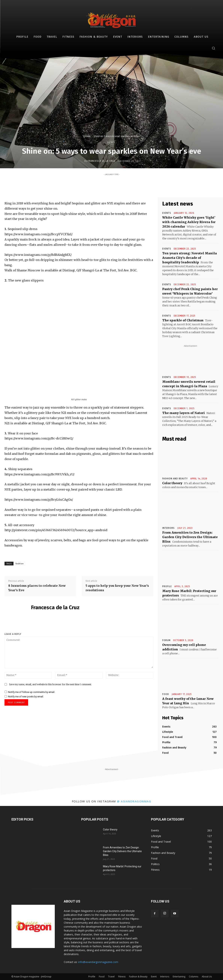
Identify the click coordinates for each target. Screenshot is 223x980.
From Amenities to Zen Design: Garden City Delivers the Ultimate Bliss (190, 537)
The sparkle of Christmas (183, 320)
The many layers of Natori (184, 413)
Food (166, 694)
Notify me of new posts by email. (26, 697)
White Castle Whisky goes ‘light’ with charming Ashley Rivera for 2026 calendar (189, 222)
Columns (194, 977)
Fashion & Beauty (138, 977)
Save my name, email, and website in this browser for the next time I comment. (50, 684)
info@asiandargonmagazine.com (98, 962)
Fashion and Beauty (175, 479)
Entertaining (179, 977)
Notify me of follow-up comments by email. (32, 692)
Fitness (122, 977)
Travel (111, 977)
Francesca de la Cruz (102, 161)
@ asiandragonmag (134, 801)
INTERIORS (168, 528)
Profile (167, 586)
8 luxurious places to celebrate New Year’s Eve (37, 588)
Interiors (165, 977)
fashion (20, 564)
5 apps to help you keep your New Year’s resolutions (117, 588)
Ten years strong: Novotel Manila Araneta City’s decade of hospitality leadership (190, 258)
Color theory (172, 483)
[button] (213, 48)
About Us (207, 977)
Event (154, 977)
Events (87, 136)
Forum (166, 640)
